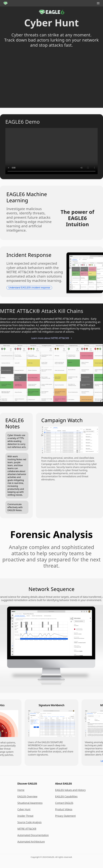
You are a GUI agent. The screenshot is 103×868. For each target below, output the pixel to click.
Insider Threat (25, 816)
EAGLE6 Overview (27, 796)
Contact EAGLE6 (64, 803)
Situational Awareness (30, 803)
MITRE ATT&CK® (27, 829)
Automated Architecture (31, 842)
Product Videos (64, 809)
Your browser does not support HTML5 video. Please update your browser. (51, 77)
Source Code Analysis (30, 822)
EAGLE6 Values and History (70, 790)
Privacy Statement (65, 816)
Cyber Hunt (24, 809)
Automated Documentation (33, 835)
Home (21, 790)
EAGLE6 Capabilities (66, 796)
